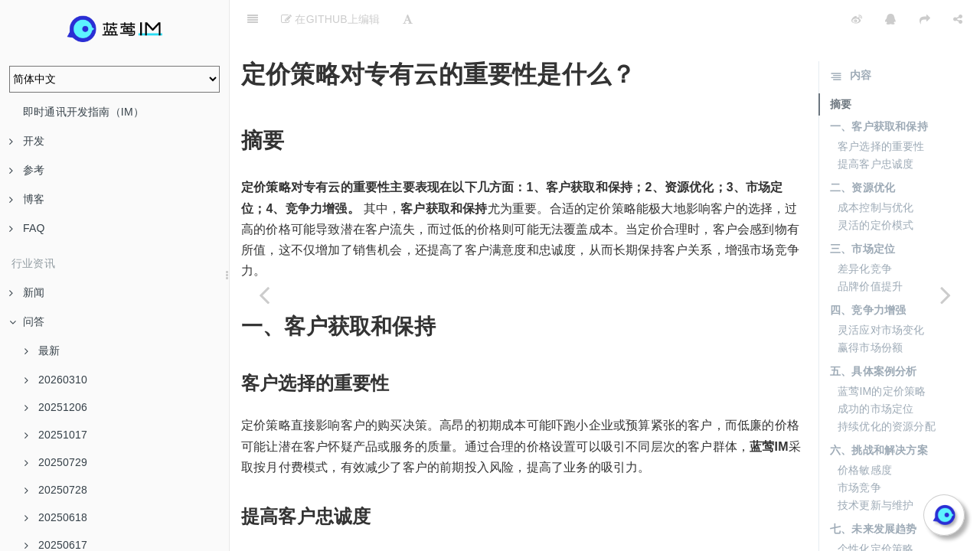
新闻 (27, 292)
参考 (27, 170)
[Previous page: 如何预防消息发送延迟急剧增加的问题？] (264, 295)
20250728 (56, 490)
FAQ (27, 228)
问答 (27, 321)
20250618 (56, 517)
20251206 (56, 407)
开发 (27, 141)
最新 (42, 350)
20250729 (56, 462)
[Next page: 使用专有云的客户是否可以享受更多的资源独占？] (946, 295)
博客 (27, 199)
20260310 (56, 380)
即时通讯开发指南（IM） (83, 112)
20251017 (56, 435)
